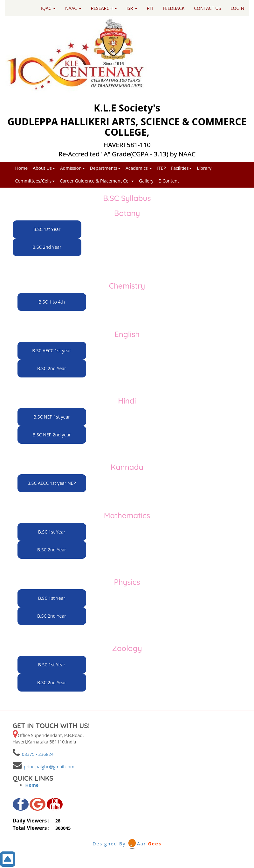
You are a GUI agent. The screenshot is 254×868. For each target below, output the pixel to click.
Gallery (146, 181)
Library (204, 168)
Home (22, 168)
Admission (72, 168)
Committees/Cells (35, 181)
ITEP (161, 168)
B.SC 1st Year (47, 229)
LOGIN (237, 8)
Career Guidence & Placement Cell (97, 181)
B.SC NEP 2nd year (51, 435)
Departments (105, 168)
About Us (44, 168)
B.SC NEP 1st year (52, 417)
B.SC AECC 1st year (51, 351)
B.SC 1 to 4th (52, 302)
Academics (139, 168)
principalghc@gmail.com (48, 767)
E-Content (169, 181)
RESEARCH (104, 8)
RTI (150, 8)
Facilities (181, 168)
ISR (132, 8)
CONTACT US (207, 8)
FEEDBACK (174, 8)
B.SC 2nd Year (47, 247)
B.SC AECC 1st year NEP (52, 483)
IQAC (48, 8)
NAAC (73, 8)
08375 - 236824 (37, 754)
